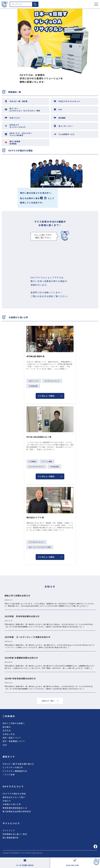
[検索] (35, 4)
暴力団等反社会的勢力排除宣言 (17, 811)
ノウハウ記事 (9, 775)
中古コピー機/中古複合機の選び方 (18, 764)
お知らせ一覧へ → (50, 701)
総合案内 (7, 727)
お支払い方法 (9, 734)
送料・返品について (12, 738)
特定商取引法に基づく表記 (15, 834)
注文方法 (7, 730)
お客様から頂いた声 (12, 804)
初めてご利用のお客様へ (14, 723)
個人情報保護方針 (11, 838)
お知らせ (7, 801)
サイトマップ (9, 830)
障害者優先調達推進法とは (15, 808)
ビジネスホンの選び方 (13, 767)
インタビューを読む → (50, 396)
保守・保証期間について (14, 741)
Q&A (5, 745)
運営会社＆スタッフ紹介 (14, 797)
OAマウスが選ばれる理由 (14, 794)
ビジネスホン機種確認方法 (15, 771)
